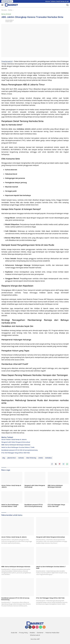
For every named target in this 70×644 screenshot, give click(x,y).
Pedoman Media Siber (52, 633)
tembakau (49, 458)
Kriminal (8, 14)
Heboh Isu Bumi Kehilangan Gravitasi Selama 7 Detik (18, 447)
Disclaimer (40, 633)
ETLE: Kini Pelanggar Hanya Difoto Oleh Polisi (16, 453)
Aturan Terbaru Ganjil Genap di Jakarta (14, 440)
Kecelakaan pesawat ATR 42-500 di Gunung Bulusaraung (19, 450)
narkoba (21, 458)
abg (4, 458)
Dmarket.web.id (9, 20)
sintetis (41, 458)
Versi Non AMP (35, 639)
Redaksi (32, 633)
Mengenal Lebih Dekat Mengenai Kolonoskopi (16, 442)
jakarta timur (12, 458)
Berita (3, 14)
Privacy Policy (23, 633)
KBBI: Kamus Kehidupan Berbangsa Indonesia (16, 445)
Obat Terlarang (31, 458)
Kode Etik (14, 633)
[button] (3, 5)
